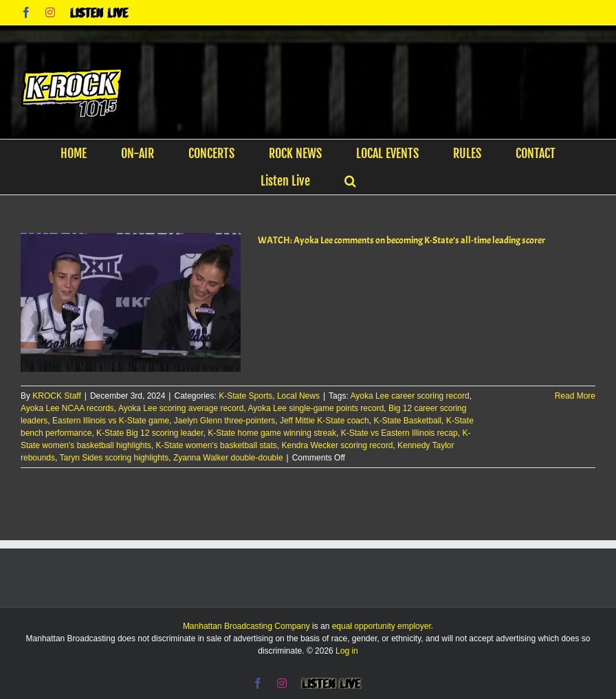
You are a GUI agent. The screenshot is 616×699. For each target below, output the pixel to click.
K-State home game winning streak (272, 433)
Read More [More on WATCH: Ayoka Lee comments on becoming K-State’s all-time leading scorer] (575, 396)
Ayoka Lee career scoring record (409, 396)
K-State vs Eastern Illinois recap (399, 433)
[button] (350, 181)
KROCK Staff (56, 396)
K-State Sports (245, 396)
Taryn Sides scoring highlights (114, 458)
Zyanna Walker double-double (228, 458)
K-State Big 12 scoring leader (150, 433)
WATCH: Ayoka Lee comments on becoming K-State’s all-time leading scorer (401, 240)
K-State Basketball (407, 421)
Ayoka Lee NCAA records (67, 408)
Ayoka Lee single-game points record (316, 408)
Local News (298, 396)
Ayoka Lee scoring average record (181, 408)
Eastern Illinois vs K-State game (111, 421)
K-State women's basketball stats (216, 445)
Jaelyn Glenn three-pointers (224, 421)
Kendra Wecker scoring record (337, 445)
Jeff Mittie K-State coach (324, 421)
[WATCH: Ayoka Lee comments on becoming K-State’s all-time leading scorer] (131, 302)
